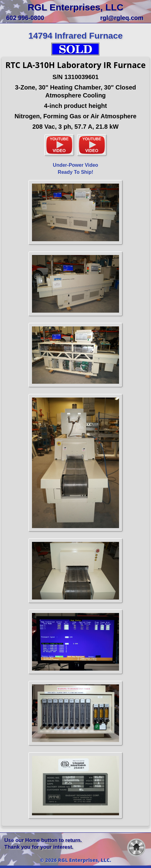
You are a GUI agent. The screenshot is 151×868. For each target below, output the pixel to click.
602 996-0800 (25, 18)
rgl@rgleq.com (122, 18)
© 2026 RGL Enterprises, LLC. (76, 860)
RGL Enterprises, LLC (75, 7)
